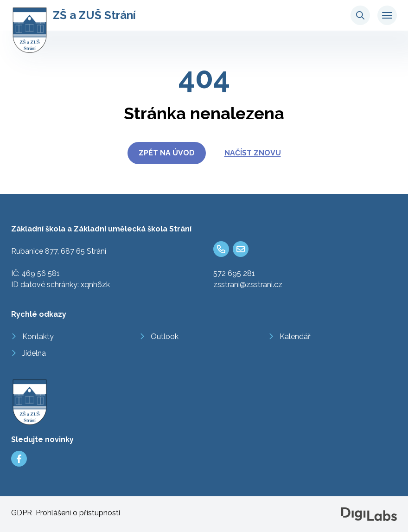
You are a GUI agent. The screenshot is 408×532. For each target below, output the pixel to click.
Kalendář (295, 337)
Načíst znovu (253, 153)
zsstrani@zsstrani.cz (248, 285)
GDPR (22, 513)
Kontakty (38, 337)
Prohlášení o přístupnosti (78, 513)
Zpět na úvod (167, 153)
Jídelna (34, 353)
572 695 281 (234, 273)
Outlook (165, 337)
